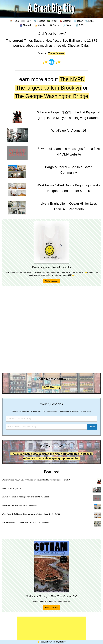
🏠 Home (14, 21)
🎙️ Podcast (39, 21)
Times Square (56, 53)
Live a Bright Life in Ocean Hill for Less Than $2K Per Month (26, 522)
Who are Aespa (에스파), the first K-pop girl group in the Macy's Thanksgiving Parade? (36, 480)
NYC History (52, 387)
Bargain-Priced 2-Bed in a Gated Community (19, 505)
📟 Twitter (52, 21)
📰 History (26, 21)
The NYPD (72, 79)
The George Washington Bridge (51, 96)
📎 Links (89, 21)
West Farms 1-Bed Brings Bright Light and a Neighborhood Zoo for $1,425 (31, 514)
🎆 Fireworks (26, 25)
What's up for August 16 (11, 488)
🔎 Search (68, 25)
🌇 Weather (65, 21)
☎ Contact (55, 25)
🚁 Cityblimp (41, 25)
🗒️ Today (78, 21)
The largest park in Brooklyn (48, 88)
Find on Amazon (52, 281)
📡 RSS (80, 25)
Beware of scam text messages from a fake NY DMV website (26, 497)
